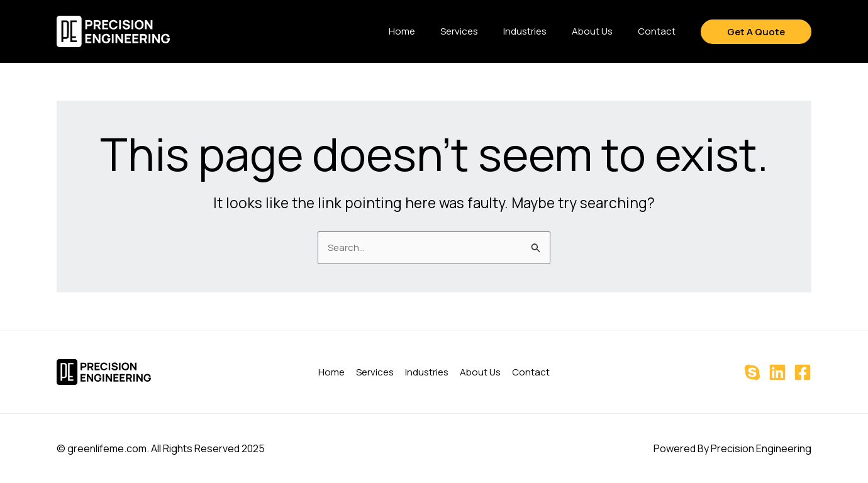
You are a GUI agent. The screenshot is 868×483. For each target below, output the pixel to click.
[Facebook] (803, 372)
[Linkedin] (777, 372)
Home (402, 31)
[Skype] (752, 372)
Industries (525, 31)
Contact (657, 31)
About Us (592, 31)
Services (459, 31)
